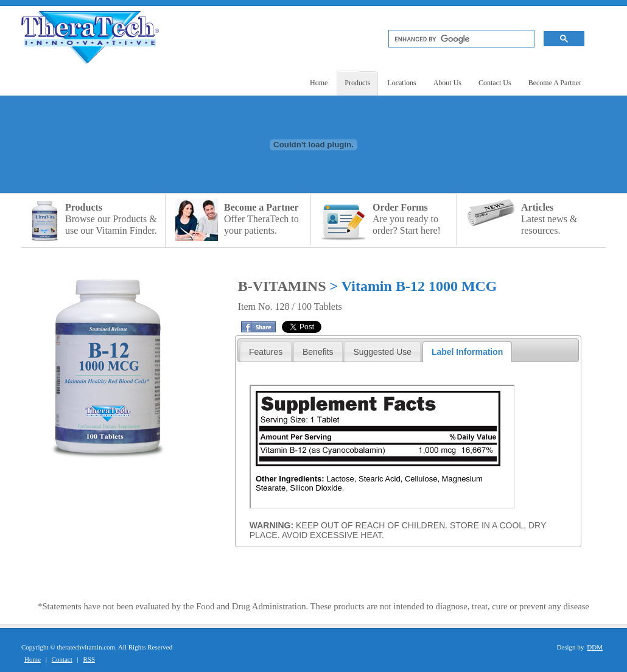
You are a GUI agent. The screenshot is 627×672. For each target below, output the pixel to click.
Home (33, 659)
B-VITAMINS (284, 286)
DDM (595, 647)
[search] (460, 39)
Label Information (467, 352)
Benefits (318, 352)
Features (266, 352)
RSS (89, 659)
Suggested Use (382, 352)
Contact (62, 659)
